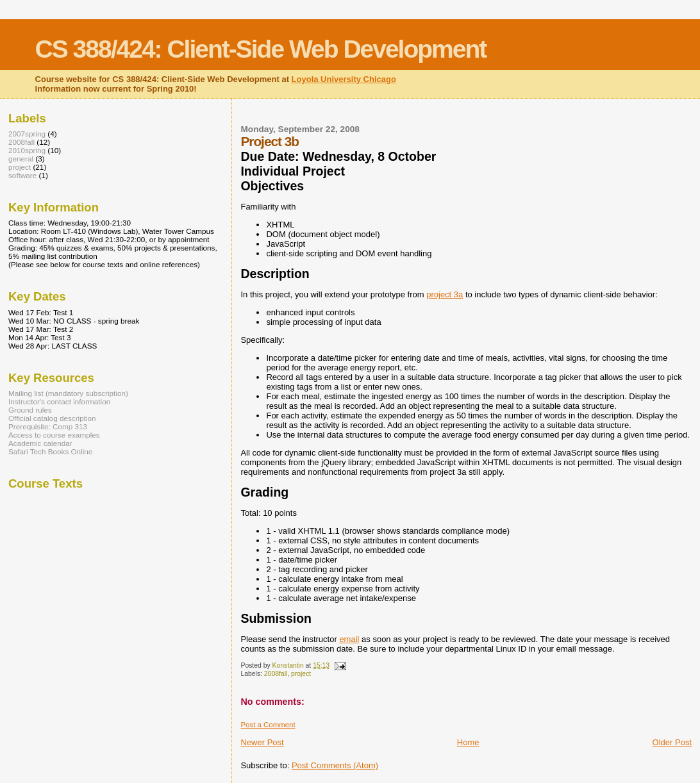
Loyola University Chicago (344, 79)
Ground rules (30, 410)
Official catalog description (52, 418)
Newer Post (262, 742)
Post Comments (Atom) (335, 765)
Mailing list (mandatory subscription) (68, 393)
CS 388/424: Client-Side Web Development (261, 49)
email (349, 639)
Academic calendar (40, 443)
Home (468, 742)
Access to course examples (54, 435)
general (21, 159)
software (22, 175)
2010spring (27, 150)
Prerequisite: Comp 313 (48, 426)
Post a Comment (268, 725)
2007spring (27, 134)
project (301, 674)
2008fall (276, 674)
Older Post (672, 742)
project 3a (445, 294)
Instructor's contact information (59, 401)
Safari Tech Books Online (50, 451)
